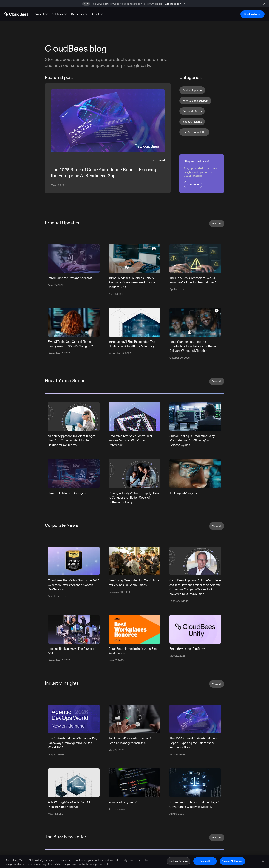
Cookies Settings (178, 861)
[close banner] (264, 4)
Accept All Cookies (232, 861)
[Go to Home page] (16, 14)
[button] (41, 14)
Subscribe (193, 184)
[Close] (263, 861)
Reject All (205, 861)
